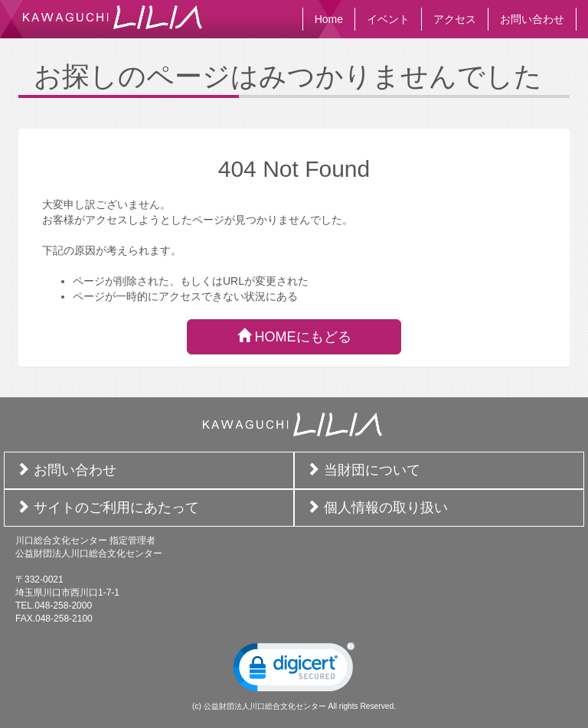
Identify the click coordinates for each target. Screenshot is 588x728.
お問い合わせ (532, 19)
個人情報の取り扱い (386, 508)
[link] (294, 671)
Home (329, 19)
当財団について (372, 470)
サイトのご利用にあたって (116, 508)
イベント (388, 19)
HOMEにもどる (294, 336)
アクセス (455, 19)
